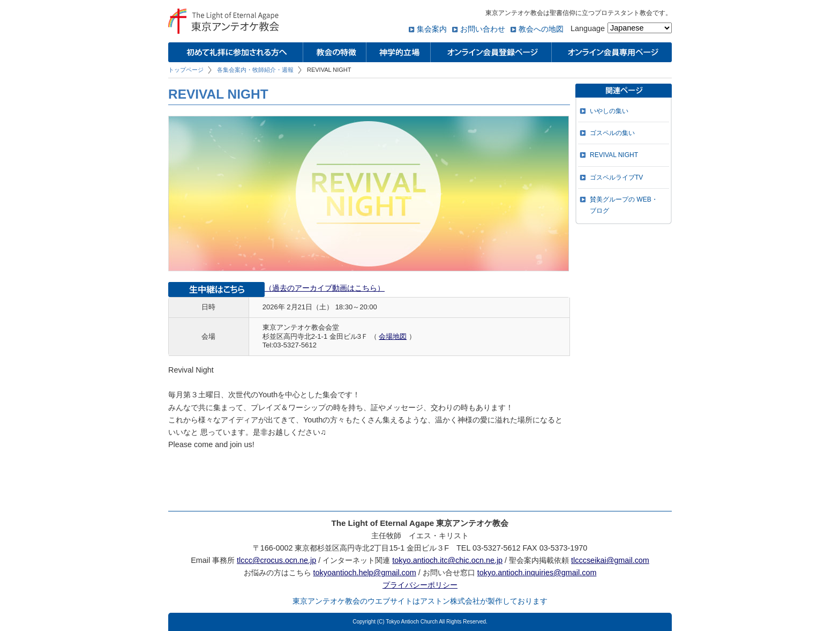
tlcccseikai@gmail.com (610, 560)
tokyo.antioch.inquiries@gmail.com (537, 573)
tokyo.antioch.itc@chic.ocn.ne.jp (447, 560)
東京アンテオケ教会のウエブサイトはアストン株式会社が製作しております (420, 601)
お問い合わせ (483, 29)
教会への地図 (541, 29)
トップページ (186, 70)
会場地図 (393, 336)
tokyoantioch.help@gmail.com (365, 573)
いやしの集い (609, 111)
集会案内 (432, 29)
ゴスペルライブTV (616, 177)
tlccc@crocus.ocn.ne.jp (276, 560)
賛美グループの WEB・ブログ (624, 205)
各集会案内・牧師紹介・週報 (255, 70)
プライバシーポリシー (420, 585)
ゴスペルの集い (612, 133)
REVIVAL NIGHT (614, 155)
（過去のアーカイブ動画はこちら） (325, 288)
